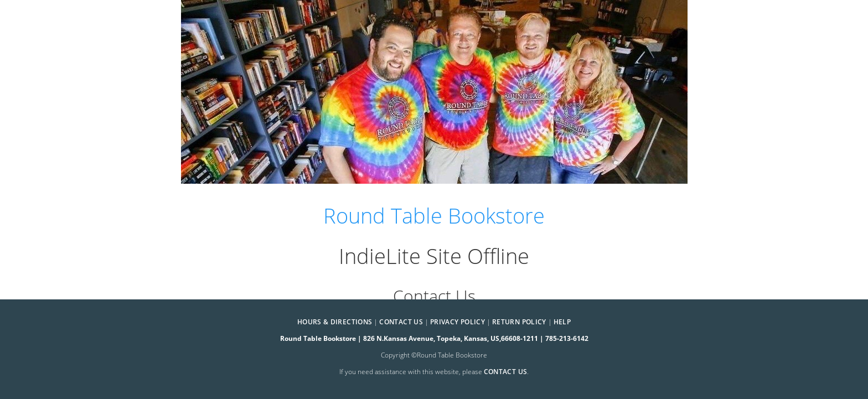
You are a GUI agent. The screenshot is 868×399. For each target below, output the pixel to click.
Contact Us (401, 322)
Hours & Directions (335, 322)
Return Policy (519, 322)
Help (562, 322)
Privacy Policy (458, 322)
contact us (506, 372)
